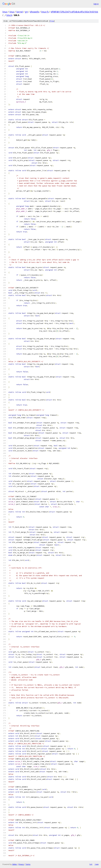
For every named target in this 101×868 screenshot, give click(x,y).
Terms (28, 864)
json (97, 864)
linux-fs (45, 12)
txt (91, 864)
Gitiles (15, 864)
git (26, 12)
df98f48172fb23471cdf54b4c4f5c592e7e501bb (74, 12)
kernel (20, 12)
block (9, 15)
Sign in (96, 4)
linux (5, 12)
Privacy (21, 864)
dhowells (35, 12)
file (52, 21)
